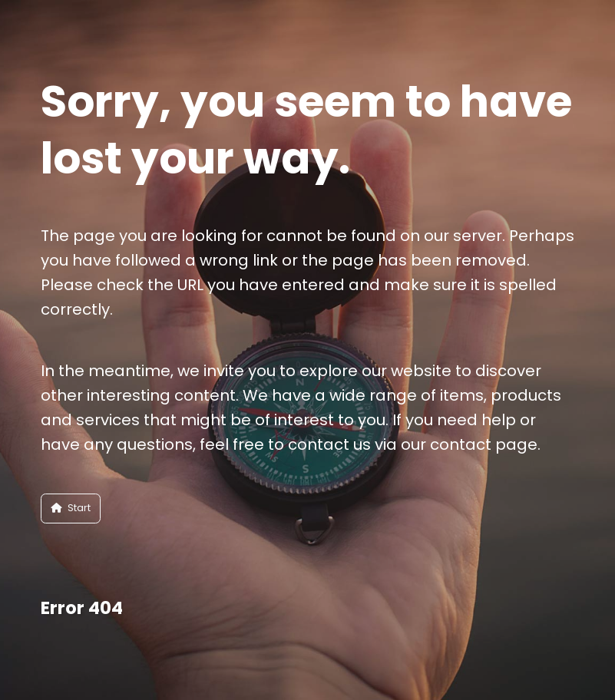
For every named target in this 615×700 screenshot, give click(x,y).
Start (71, 508)
